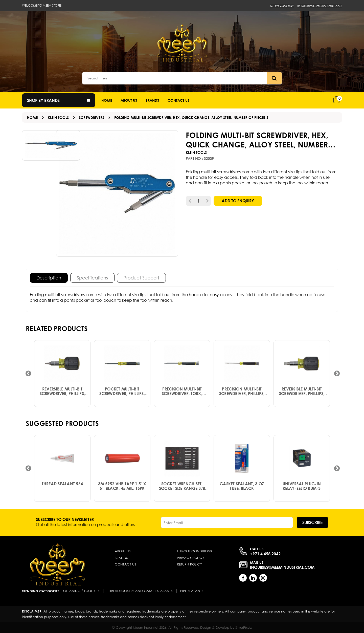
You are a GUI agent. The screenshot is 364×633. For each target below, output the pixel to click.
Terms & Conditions (194, 551)
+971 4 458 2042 (271, 6)
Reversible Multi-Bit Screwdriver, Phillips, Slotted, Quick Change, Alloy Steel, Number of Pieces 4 (302, 394)
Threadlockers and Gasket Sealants (140, 591)
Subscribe (312, 522)
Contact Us (125, 564)
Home (107, 100)
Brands (152, 100)
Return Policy (189, 564)
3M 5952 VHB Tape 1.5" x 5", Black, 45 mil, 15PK (122, 489)
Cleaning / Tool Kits (81, 591)
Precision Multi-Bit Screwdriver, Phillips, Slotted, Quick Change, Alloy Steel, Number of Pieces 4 (242, 394)
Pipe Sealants (192, 591)
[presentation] (28, 374)
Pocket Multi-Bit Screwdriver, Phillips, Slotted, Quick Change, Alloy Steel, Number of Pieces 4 (122, 394)
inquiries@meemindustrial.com (315, 6)
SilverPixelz (244, 628)
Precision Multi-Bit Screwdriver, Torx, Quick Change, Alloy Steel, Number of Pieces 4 (182, 394)
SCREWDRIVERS (92, 117)
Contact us (178, 100)
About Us (129, 100)
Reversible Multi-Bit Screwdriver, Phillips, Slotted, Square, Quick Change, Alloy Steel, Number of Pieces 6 (62, 394)
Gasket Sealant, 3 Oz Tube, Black (242, 489)
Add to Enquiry (238, 201)
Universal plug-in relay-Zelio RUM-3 (302, 489)
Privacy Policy (191, 558)
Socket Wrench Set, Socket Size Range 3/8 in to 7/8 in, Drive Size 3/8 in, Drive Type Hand (182, 489)
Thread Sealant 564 (62, 487)
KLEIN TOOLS (58, 117)
